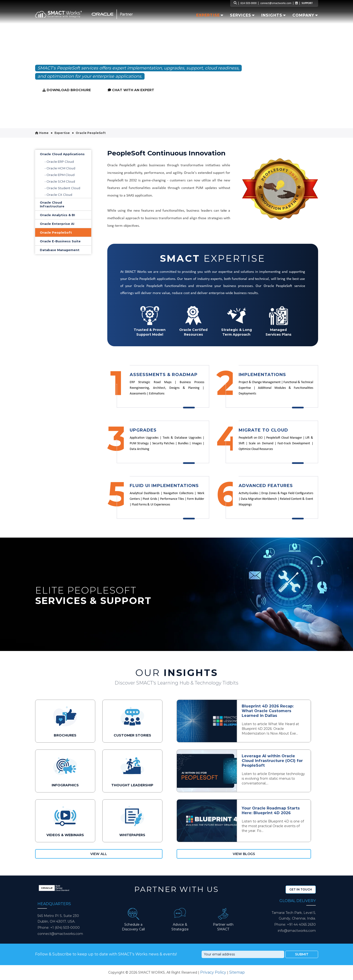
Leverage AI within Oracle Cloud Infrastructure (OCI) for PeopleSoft (272, 761)
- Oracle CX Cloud (58, 195)
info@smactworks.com (297, 931)
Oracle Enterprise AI (57, 224)
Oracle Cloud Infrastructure (52, 204)
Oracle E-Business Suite (60, 241)
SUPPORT (307, 3)
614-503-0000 (249, 3)
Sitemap (237, 972)
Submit (302, 954)
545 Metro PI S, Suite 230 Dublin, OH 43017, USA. (58, 919)
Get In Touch (301, 889)
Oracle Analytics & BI (57, 215)
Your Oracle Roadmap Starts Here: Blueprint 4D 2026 (271, 811)
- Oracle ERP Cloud (59, 162)
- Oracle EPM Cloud (60, 175)
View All (99, 854)
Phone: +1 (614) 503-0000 (59, 928)
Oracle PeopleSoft (56, 232)
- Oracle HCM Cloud (60, 168)
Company (305, 15)
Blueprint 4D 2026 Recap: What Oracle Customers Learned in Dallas (268, 711)
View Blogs (244, 854)
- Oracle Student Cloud (62, 188)
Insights (272, 15)
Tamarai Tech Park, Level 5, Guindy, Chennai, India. (294, 916)
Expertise (208, 15)
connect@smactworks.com (276, 3)
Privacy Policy (213, 972)
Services (242, 15)
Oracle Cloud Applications (62, 154)
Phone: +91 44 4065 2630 (295, 924)
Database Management (60, 250)
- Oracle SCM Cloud (60, 181)
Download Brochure (67, 90)
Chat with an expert (131, 90)
